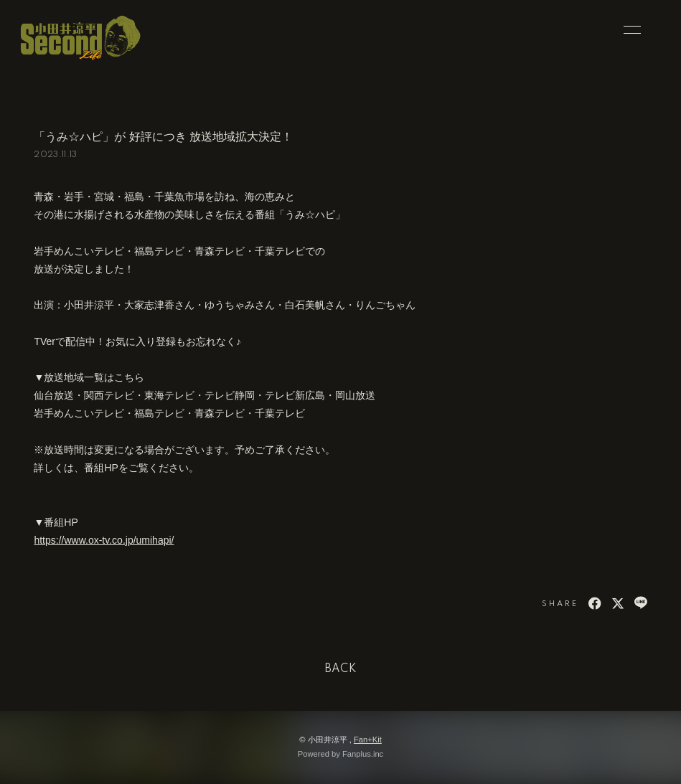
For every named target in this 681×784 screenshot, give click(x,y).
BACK (341, 669)
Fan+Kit (368, 740)
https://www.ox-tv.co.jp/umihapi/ (104, 540)
